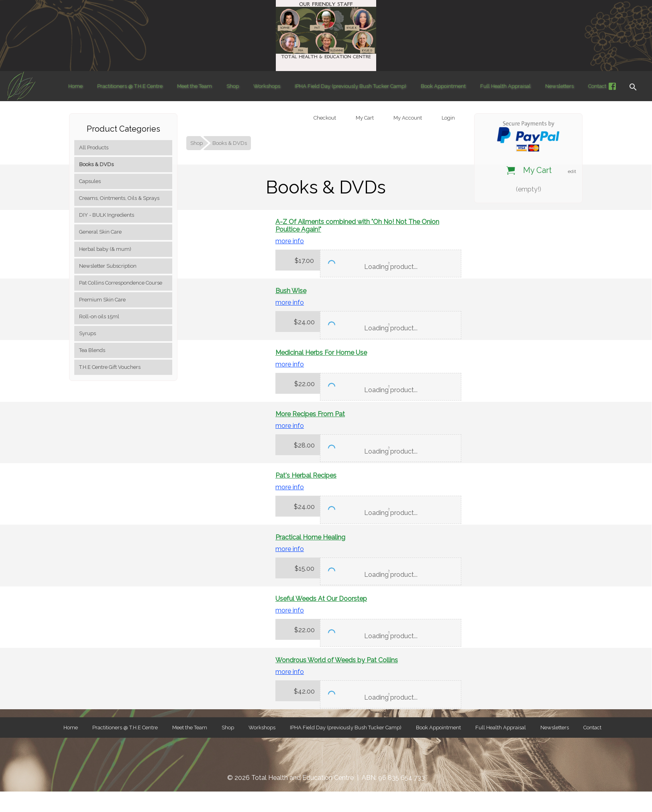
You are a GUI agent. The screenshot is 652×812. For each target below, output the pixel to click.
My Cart (364, 118)
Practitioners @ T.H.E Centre (130, 86)
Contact (597, 86)
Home (75, 86)
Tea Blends (92, 350)
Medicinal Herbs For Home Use (321, 353)
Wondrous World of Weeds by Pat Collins (337, 660)
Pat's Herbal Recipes (306, 475)
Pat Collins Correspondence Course (121, 283)
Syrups (88, 333)
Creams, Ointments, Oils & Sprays (119, 198)
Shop (233, 86)
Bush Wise (291, 291)
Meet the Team (195, 86)
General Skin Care (100, 232)
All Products (94, 148)
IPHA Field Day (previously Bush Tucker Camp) (350, 86)
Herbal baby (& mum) (105, 249)
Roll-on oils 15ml (99, 316)
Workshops (267, 86)
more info (290, 241)
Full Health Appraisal (505, 86)
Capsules (90, 181)
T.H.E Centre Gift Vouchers (110, 367)
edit (572, 171)
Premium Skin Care (102, 300)
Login (448, 118)
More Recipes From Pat (310, 414)
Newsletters (559, 86)
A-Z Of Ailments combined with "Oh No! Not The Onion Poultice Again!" (357, 226)
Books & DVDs (96, 164)
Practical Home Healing (310, 537)
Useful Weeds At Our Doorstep (321, 599)
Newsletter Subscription (108, 266)
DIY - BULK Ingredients (107, 215)
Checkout (324, 118)
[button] (633, 86)
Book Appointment (443, 86)
